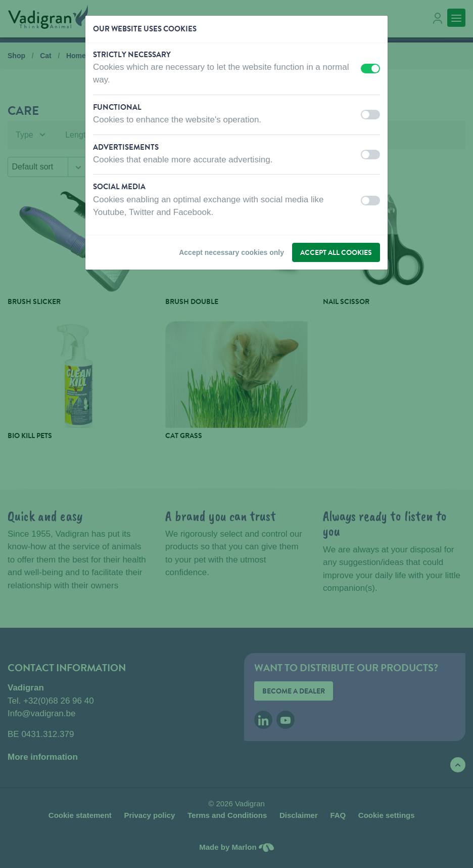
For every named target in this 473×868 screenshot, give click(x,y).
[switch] (370, 69)
